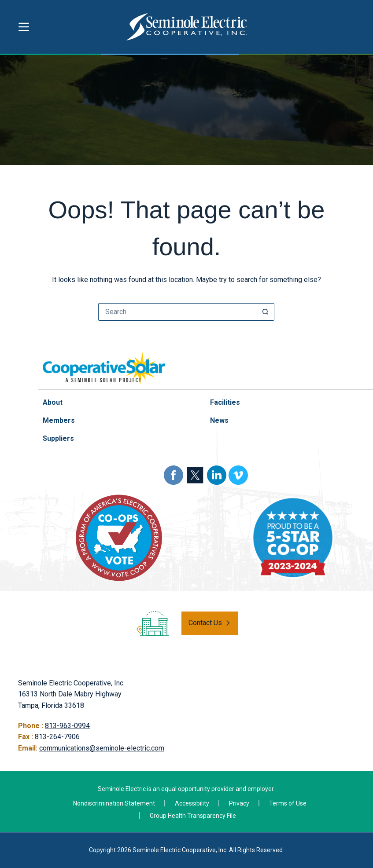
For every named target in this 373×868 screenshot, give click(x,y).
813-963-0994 (67, 726)
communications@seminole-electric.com (102, 748)
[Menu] (24, 27)
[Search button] (266, 312)
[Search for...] (177, 312)
